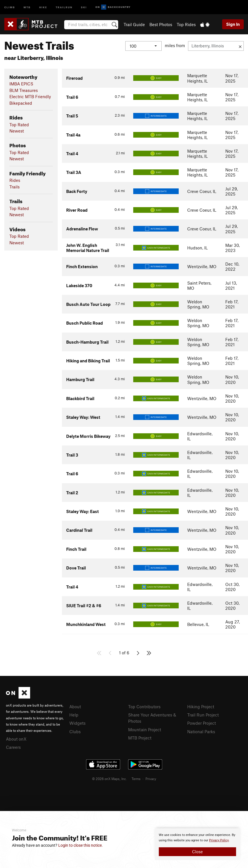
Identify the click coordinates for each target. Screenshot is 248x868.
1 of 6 (124, 653)
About (75, 707)
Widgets (77, 723)
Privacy (151, 779)
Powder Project (202, 723)
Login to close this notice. (81, 845)
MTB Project (140, 738)
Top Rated (19, 125)
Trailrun (64, 7)
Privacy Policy (219, 840)
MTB (27, 7)
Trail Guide (134, 24)
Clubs (75, 732)
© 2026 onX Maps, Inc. (109, 779)
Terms (136, 779)
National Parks (201, 732)
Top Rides (186, 24)
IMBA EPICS (21, 84)
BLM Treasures (24, 90)
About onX (16, 739)
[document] (197, 844)
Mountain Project (145, 730)
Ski (84, 7)
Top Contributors (144, 707)
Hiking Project (201, 707)
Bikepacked (21, 103)
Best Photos (161, 24)
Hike (43, 7)
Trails (14, 187)
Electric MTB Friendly (30, 96)
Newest (17, 131)
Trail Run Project (203, 715)
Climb (10, 7)
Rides (15, 180)
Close (197, 852)
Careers (13, 747)
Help (74, 715)
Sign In (233, 24)
